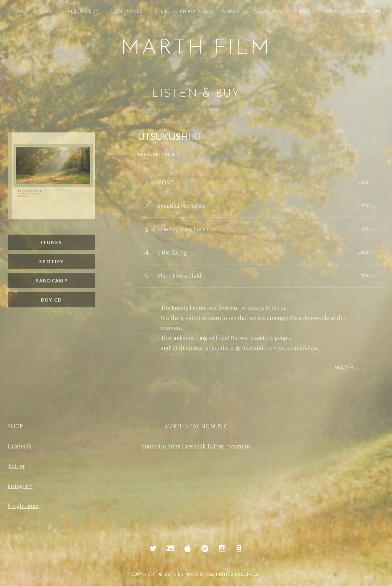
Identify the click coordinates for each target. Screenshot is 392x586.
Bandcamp (51, 281)
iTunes (51, 242)
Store (174, 446)
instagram (20, 486)
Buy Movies (128, 11)
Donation (368, 11)
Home (18, 11)
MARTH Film (196, 48)
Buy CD (51, 300)
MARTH (194, 574)
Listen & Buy (196, 94)
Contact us (154, 446)
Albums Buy (83, 11)
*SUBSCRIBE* (270, 11)
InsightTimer (23, 506)
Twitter (16, 466)
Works (231, 11)
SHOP (15, 426)
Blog (305, 11)
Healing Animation (182, 11)
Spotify (51, 261)
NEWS (46, 11)
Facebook (20, 446)
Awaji (333, 11)
